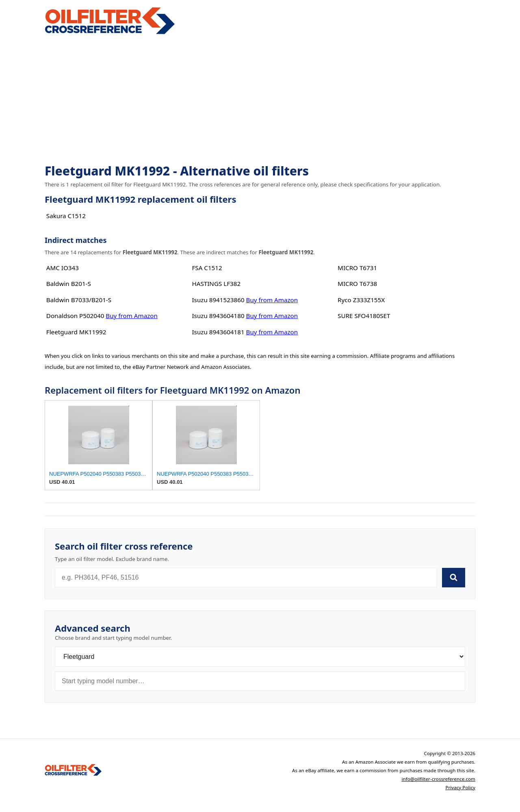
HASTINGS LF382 (216, 284)
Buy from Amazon (132, 316)
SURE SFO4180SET (364, 316)
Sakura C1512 (66, 216)
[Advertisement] (260, 100)
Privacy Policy (460, 787)
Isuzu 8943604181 (218, 332)
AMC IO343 (63, 268)
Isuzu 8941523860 (218, 300)
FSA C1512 (207, 268)
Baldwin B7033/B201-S (79, 300)
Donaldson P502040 (75, 316)
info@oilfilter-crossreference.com (438, 779)
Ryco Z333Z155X (361, 300)
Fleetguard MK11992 (76, 332)
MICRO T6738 (357, 284)
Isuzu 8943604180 (218, 316)
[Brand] (260, 657)
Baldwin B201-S (69, 284)
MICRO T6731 (357, 268)
